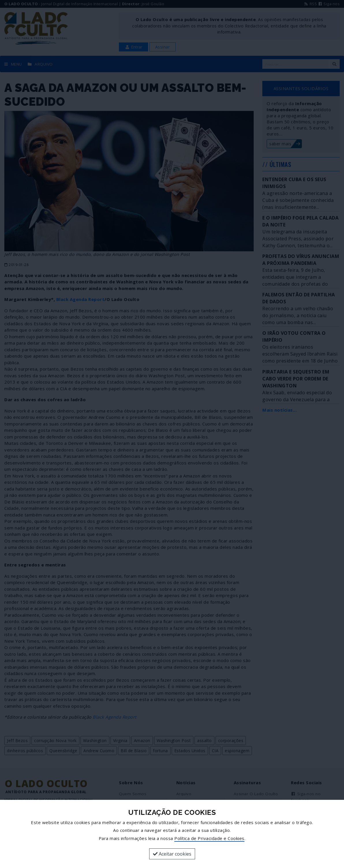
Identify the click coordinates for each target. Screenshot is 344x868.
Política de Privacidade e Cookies (209, 838)
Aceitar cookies (172, 854)
